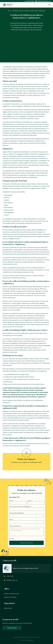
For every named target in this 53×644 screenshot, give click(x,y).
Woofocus (31, 640)
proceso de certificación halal (11, 289)
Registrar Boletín (12, 628)
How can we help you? (15, 526)
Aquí (4, 333)
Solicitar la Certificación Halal (11, 594)
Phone (11, 519)
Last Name (29, 501)
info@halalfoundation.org (12, 580)
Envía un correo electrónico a (20, 507)
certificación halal (10, 67)
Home (9, 11)
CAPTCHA (12, 539)
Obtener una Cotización (10, 597)
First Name (11, 501)
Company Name (17, 513)
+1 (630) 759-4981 (30, 1)
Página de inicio (8, 608)
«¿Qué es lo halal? (40, 188)
